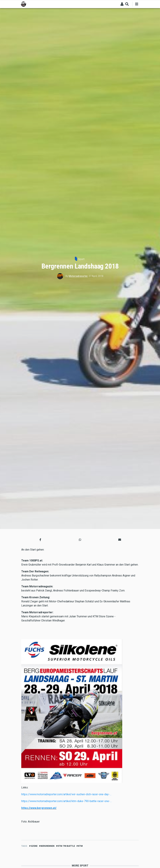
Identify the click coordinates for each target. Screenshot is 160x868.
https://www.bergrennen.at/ (39, 808)
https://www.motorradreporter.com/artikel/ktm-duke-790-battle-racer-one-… (66, 801)
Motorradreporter (78, 276)
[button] (40, 540)
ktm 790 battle (66, 846)
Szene (34, 846)
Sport (81, 259)
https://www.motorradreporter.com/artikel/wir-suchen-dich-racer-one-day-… (66, 794)
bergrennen (47, 846)
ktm (80, 846)
